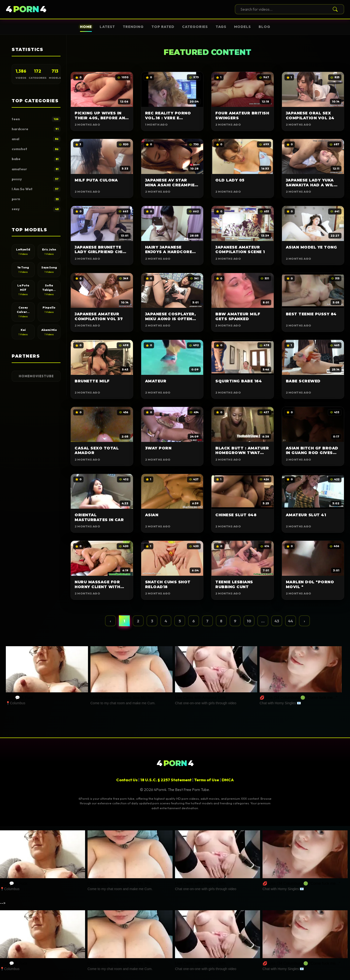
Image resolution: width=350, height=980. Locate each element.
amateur (36, 169)
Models (242, 27)
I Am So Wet (36, 189)
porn (36, 199)
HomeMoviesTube (36, 376)
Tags (221, 27)
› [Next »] (304, 621)
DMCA (228, 780)
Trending (133, 27)
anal (36, 139)
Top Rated (163, 27)
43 (277, 621)
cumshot (36, 149)
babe (36, 159)
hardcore (36, 129)
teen (36, 119)
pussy (36, 179)
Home (86, 27)
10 (249, 621)
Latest (107, 27)
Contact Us (127, 780)
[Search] (334, 9)
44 (290, 621)
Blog (264, 27)
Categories (195, 27)
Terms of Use (207, 780)
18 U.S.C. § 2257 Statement (166, 780)
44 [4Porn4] (26, 9)
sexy (36, 209)
